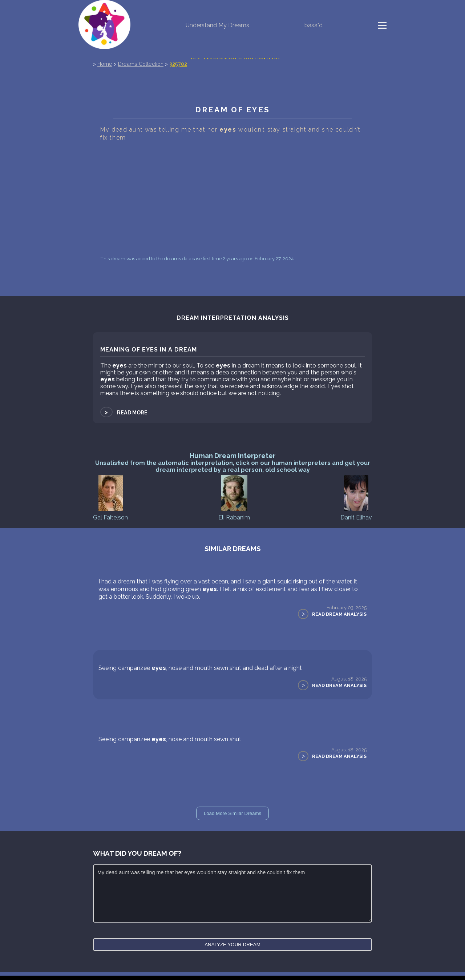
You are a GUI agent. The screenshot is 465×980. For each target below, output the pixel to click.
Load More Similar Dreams (233, 813)
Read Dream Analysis (339, 614)
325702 (178, 64)
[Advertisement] (232, 198)
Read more (124, 412)
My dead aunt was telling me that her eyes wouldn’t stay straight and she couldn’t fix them (232, 893)
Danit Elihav (356, 497)
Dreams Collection (141, 64)
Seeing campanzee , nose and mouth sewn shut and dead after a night (200, 668)
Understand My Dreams (217, 25)
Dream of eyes (232, 110)
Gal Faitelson (110, 497)
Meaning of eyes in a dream (149, 350)
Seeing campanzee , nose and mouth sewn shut (170, 739)
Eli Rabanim (234, 497)
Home (105, 64)
